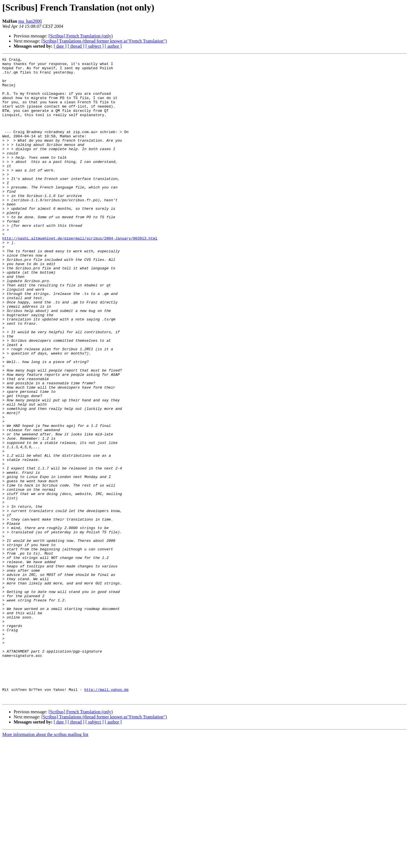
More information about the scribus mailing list (45, 863)
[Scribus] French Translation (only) (81, 36)
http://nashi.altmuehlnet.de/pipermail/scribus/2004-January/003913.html (80, 275)
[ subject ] (95, 46)
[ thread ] (76, 46)
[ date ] (60, 46)
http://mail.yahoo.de (107, 816)
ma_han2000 (30, 21)
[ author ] (113, 46)
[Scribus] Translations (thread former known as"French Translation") (104, 41)
